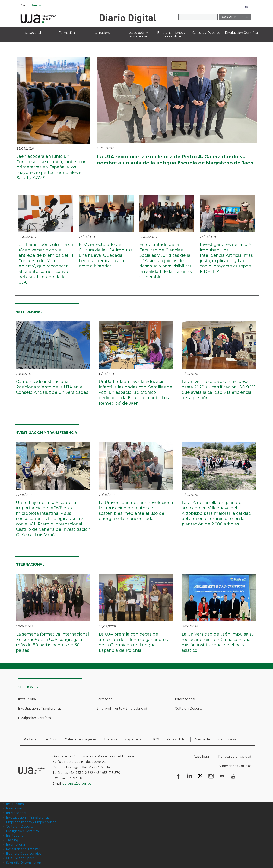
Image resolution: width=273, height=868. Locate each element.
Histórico (51, 739)
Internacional (185, 699)
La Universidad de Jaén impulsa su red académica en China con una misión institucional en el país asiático (218, 642)
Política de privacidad (235, 756)
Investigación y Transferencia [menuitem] (137, 34)
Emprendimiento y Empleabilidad (122, 708)
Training (12, 840)
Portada (30, 739)
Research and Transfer (23, 849)
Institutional (15, 836)
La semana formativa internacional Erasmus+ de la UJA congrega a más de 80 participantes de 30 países (52, 642)
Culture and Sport (20, 858)
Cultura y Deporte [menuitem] (206, 33)
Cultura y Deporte (189, 708)
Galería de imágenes (81, 739)
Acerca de (202, 739)
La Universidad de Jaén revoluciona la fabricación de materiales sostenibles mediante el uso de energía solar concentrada (136, 511)
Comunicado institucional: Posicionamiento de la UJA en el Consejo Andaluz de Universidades (52, 387)
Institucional (27, 699)
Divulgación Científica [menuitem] (241, 33)
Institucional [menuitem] (32, 33)
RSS (156, 739)
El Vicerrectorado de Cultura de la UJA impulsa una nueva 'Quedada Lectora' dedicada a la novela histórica (106, 255)
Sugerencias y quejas (235, 766)
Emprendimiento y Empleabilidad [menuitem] (171, 34)
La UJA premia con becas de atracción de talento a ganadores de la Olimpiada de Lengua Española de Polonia (133, 642)
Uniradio (111, 739)
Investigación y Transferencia (40, 708)
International (16, 845)
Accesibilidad (177, 739)
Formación (105, 699)
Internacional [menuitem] (102, 33)
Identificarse (227, 739)
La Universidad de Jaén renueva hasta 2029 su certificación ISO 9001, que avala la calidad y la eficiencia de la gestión (219, 390)
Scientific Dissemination (24, 863)
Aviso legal (202, 756)
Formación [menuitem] (67, 33)
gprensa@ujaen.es (77, 784)
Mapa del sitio (135, 739)
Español (37, 5)
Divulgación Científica (34, 718)
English (24, 5)
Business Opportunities (24, 854)
